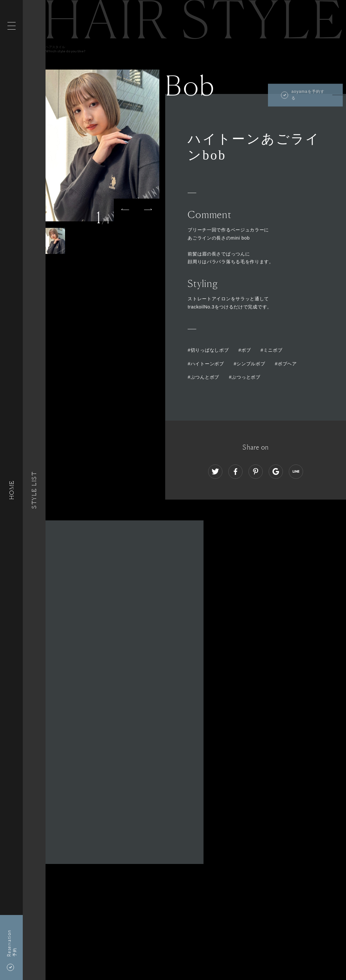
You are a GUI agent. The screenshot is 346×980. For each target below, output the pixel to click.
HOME (11, 490)
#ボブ (245, 350)
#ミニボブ (271, 350)
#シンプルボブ (250, 364)
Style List (34, 490)
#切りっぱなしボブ (208, 350)
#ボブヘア (286, 364)
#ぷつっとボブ (245, 377)
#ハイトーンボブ (206, 364)
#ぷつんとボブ (203, 377)
